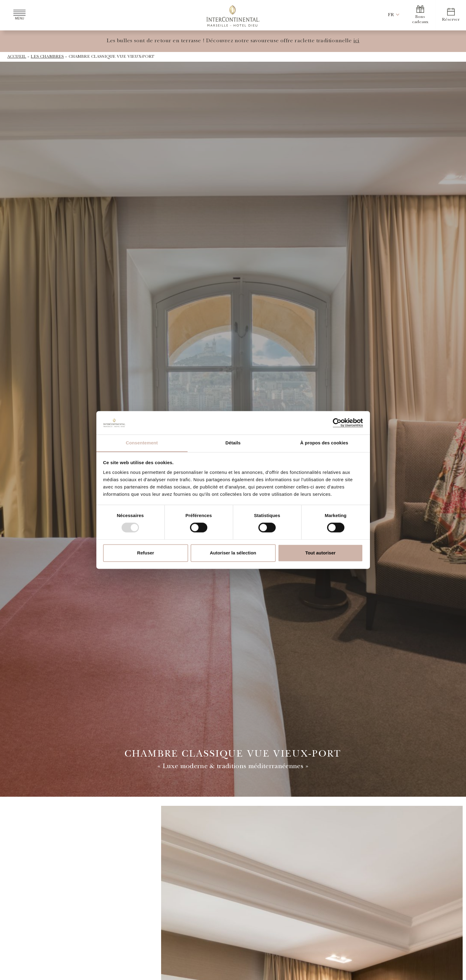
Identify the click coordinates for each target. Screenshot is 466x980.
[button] (391, 15)
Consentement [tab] (142, 443)
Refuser (146, 553)
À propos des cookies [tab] (324, 443)
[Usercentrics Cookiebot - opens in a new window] (336, 423)
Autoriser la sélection (233, 553)
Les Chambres (47, 57)
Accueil (17, 57)
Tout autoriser (320, 553)
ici (357, 41)
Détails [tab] (233, 443)
